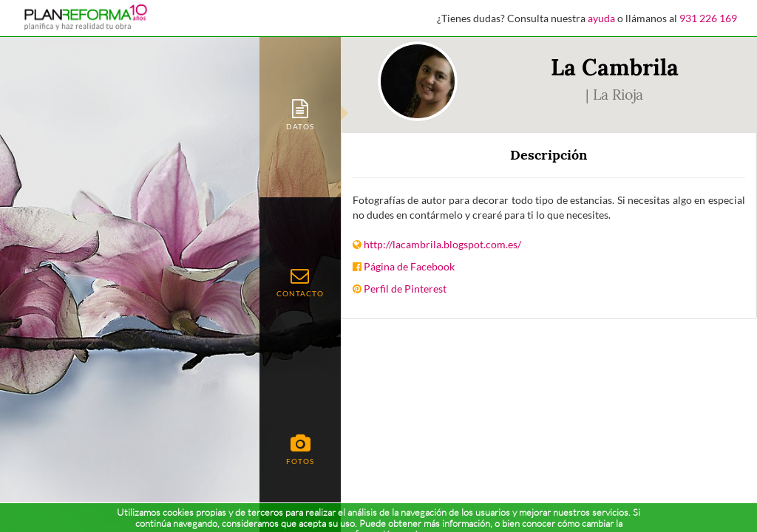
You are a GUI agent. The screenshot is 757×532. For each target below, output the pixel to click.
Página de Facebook (409, 266)
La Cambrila (615, 67)
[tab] (300, 113)
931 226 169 (708, 18)
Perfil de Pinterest (405, 289)
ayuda (601, 18)
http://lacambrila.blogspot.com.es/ (442, 244)
